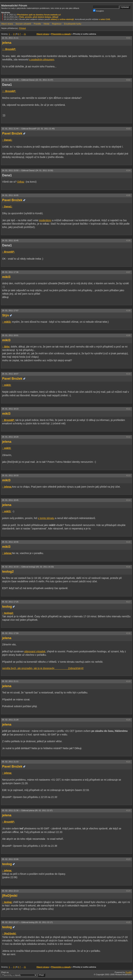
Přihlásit (22, 28)
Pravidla (37, 24)
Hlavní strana (7, 24)
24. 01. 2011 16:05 (10, 195)
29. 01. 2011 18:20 (10, 437)
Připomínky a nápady (61, 34)
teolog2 (8, 572)
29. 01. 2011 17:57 (10, 311)
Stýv (6, 315)
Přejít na (23, 974)
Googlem (99, 11)
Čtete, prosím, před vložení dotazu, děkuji (39, 17)
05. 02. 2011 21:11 (10, 681)
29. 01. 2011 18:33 (10, 475)
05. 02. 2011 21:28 (10, 720)
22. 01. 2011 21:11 (10, 38)
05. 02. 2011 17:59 (10, 633)
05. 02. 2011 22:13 (10, 891)
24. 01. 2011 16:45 (10, 240)
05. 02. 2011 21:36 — (27, 810)
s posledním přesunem (42, 60)
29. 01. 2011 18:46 (10, 542)
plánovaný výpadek (35, 652)
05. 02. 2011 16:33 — (28, 567)
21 (25, 34)
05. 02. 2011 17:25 (10, 602)
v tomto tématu (46, 518)
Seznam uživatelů (23, 24)
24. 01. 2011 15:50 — (28, 170)
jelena (7, 43)
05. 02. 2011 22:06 (10, 859)
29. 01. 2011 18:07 (10, 374)
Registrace (57, 24)
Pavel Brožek (12, 133)
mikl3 (6, 277)
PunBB (129, 972)
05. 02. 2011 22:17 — (27, 922)
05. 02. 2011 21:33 (10, 762)
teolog (7, 607)
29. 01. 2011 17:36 (10, 272)
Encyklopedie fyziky (73, 24)
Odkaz (21, 182)
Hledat (47, 24)
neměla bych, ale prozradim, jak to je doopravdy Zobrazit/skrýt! (43, 668)
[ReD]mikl (10, 896)
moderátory (45, 220)
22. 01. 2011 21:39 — (28, 80)
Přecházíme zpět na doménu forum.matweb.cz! (39, 15)
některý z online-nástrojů (62, 19)
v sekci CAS (104, 19)
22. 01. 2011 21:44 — (28, 129)
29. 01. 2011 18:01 (10, 335)
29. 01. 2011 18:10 (10, 409)
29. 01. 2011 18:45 (10, 500)
